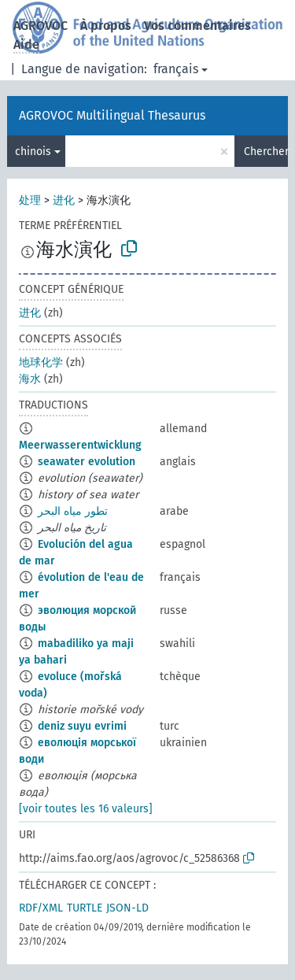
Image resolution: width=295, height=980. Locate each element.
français (176, 69)
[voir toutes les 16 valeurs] (86, 809)
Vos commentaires (197, 26)
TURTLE (85, 908)
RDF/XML (41, 908)
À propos (106, 26)
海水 (30, 379)
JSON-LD (127, 908)
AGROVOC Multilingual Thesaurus (112, 115)
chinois (33, 152)
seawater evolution (87, 462)
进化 (64, 200)
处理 (30, 200)
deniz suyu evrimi (82, 726)
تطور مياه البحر (73, 511)
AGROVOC (41, 26)
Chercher (266, 152)
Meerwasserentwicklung (80, 445)
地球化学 (41, 362)
